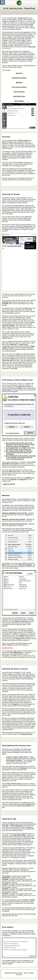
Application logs (19, 96)
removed (23, 479)
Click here (32, 47)
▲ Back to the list (8, 484)
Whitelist (19, 82)
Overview (19, 73)
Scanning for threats (19, 78)
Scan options (19, 101)
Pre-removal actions (19, 87)
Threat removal (19, 92)
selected (13, 479)
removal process (26, 734)
